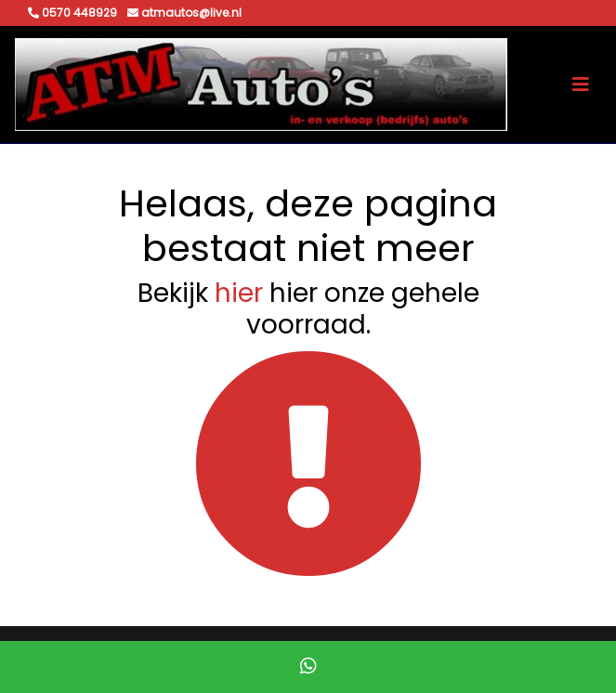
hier (239, 293)
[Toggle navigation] (581, 85)
